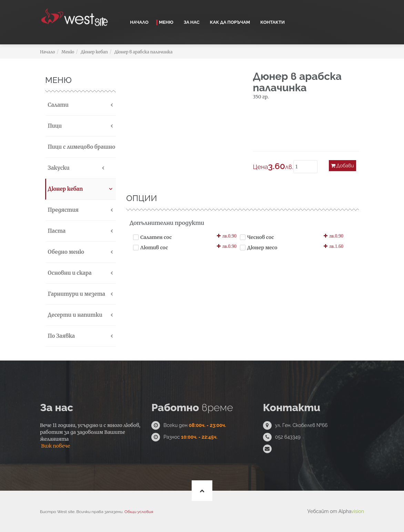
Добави (342, 166)
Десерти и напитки (74, 315)
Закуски (58, 168)
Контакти (272, 22)
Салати (57, 105)
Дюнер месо (262, 248)
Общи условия (139, 512)
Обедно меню (65, 252)
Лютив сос (154, 248)
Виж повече (55, 446)
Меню (166, 22)
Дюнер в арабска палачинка (144, 52)
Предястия (62, 210)
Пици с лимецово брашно (81, 147)
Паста (56, 231)
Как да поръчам (230, 22)
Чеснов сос (261, 237)
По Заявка (60, 336)
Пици (54, 126)
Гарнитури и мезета (76, 294)
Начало (139, 22)
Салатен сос (156, 237)
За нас (192, 22)
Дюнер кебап (94, 52)
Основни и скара (69, 273)
